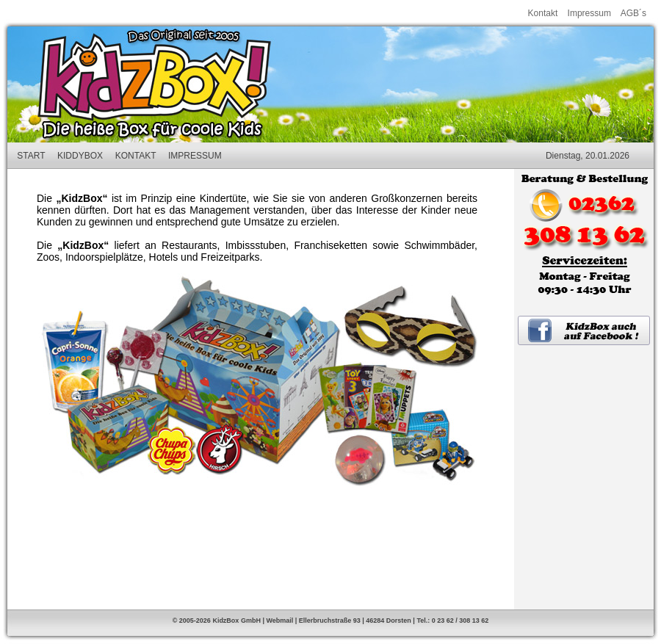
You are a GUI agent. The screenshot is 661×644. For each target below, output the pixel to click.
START (31, 156)
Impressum (589, 13)
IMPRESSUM (195, 156)
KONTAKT (136, 156)
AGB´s (633, 13)
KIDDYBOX (80, 156)
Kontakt (543, 13)
